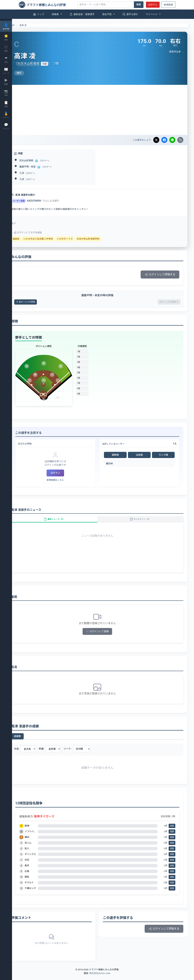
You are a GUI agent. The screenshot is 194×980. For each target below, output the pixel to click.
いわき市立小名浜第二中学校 (50, 239)
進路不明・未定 (39, 167)
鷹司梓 (115, 465)
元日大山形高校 (40, 64)
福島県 (27, 239)
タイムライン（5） (143, 522)
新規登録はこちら (64, 481)
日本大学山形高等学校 (99, 239)
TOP (22, 25)
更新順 (120, 456)
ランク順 (164, 456)
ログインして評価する (160, 274)
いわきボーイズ (76, 239)
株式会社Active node (100, 978)
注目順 (142, 456)
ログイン (153, 5)
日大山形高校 (38, 160)
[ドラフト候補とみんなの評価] (47, 5)
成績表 (29, 741)
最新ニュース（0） (63, 522)
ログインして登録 (103, 636)
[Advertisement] (103, 110)
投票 (172, 831)
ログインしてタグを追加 (39, 232)
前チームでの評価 (39, 302)
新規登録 (168, 5)
